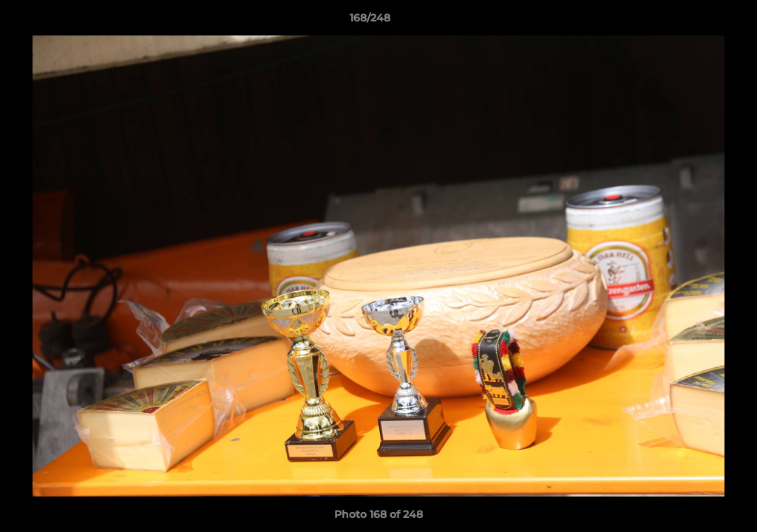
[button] (695, 21)
